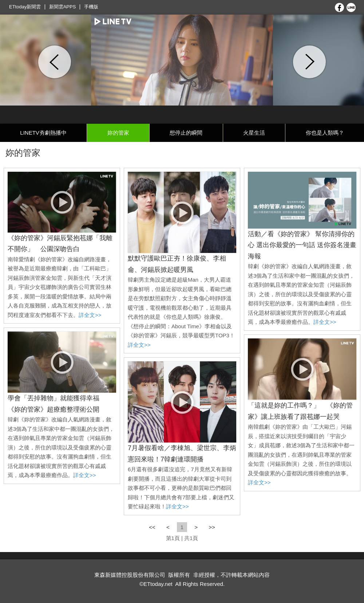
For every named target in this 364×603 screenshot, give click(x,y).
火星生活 (254, 133)
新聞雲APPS (63, 7)
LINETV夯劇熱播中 (43, 133)
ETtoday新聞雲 (25, 7)
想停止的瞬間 (186, 133)
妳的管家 (118, 133)
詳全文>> (90, 315)
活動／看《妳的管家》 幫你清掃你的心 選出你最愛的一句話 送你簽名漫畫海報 (302, 245)
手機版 (91, 7)
